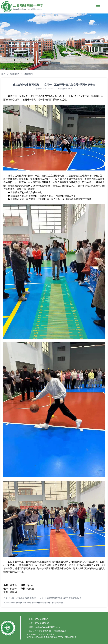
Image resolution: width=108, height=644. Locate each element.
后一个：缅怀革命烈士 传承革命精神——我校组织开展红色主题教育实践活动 (33, 603)
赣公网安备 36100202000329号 (62, 637)
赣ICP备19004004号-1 (37, 637)
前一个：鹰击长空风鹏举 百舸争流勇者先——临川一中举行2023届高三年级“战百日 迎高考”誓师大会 (42, 598)
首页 (3, 74)
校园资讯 (15, 74)
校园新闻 (28, 74)
